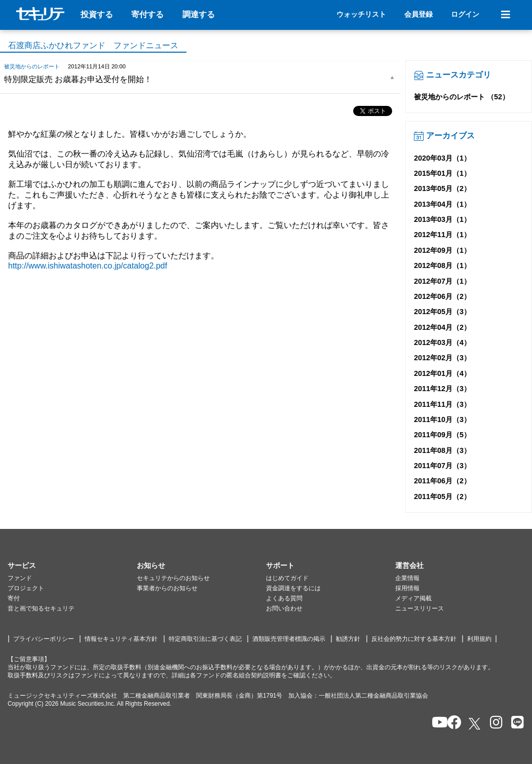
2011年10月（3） (442, 419)
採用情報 (407, 588)
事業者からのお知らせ (167, 588)
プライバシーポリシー (44, 639)
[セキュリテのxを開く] (475, 724)
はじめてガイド (287, 578)
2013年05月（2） (442, 188)
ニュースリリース (420, 608)
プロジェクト (26, 588)
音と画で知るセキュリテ (41, 608)
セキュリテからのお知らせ (173, 578)
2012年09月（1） (442, 250)
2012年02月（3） (442, 358)
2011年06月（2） (442, 481)
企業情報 (407, 578)
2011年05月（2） (442, 496)
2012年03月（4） (442, 342)
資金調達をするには (293, 588)
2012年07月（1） (442, 281)
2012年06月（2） (442, 296)
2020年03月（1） (442, 158)
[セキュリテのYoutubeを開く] (435, 723)
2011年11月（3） (442, 404)
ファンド (20, 578)
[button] (72, 566)
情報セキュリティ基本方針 (121, 639)
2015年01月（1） (442, 173)
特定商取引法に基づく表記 (205, 639)
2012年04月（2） (442, 327)
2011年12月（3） (442, 389)
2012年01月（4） (442, 373)
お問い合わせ (284, 608)
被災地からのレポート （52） (462, 97)
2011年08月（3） (442, 450)
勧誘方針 (348, 639)
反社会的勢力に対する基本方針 (414, 639)
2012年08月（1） (442, 265)
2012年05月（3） (442, 312)
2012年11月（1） (442, 235)
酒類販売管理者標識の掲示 (289, 639)
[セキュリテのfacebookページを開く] (451, 723)
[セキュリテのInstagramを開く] (494, 723)
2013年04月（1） (442, 204)
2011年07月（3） (442, 466)
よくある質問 (284, 598)
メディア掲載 (413, 598)
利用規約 (479, 639)
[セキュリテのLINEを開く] (515, 723)
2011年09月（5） (442, 435)
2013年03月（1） (442, 219)
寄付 (14, 598)
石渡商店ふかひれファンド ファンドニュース (93, 45)
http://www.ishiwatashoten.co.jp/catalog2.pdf (88, 266)
